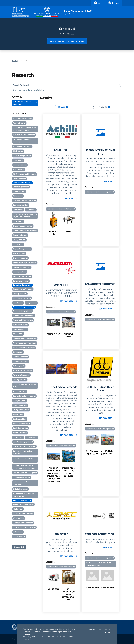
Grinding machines (20, 294)
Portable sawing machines (23, 370)
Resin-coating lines (20, 405)
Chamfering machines (21, 187)
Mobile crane (18, 334)
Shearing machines (20, 433)
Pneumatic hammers (21, 361)
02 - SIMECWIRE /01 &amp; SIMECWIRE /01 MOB (69, 594)
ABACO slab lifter (54, 233)
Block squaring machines (22, 156)
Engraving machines (20, 258)
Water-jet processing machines (24, 527)
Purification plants (20, 391)
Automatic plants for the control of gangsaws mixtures (25, 129)
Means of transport (20, 329)
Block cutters (18, 151)
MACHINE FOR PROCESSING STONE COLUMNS (69, 472)
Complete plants (19, 191)
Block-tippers (18, 160)
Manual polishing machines (23, 320)
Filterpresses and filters (22, 267)
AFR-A (69, 231)
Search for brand (21, 85)
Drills (18, 244)
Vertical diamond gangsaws (23, 513)
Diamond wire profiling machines (25, 231)
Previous (44, 224)
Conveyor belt (18, 210)
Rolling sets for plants (21, 410)
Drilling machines (19, 240)
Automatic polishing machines (24, 135)
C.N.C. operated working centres (25, 174)
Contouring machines (21, 205)
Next (79, 224)
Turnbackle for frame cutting (23, 504)
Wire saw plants (19, 536)
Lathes (18, 303)
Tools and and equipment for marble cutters (23, 495)
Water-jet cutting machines (23, 523)
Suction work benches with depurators (23, 483)
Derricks (18, 221)
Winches (18, 532)
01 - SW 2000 (53, 589)
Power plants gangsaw (21, 375)
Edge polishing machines (22, 249)
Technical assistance (20, 489)
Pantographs (18, 352)
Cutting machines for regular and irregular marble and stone (25, 215)
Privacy (93, 629)
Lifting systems (31, 303)
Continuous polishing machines (24, 200)
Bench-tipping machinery (22, 146)
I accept (107, 632)
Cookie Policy (105, 629)
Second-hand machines (22, 423)
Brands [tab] (60, 107)
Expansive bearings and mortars (25, 263)
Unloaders (18, 509)
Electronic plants (19, 253)
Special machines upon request (24, 446)
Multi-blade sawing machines (24, 347)
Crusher (31, 210)
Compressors (18, 196)
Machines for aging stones (23, 311)
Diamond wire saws (20, 235)
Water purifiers (19, 518)
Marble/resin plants (20, 325)
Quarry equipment (20, 401)
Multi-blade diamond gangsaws (25, 343)
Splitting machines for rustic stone (23, 459)
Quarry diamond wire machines (24, 396)
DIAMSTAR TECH (68, 336)
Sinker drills (18, 437)
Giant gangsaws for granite (23, 289)
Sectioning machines (20, 428)
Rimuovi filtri (19, 547)
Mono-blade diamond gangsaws (25, 338)
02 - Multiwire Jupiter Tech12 (107, 452)
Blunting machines (20, 165)
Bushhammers (18, 169)
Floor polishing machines (22, 276)
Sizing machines (31, 437)
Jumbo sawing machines (22, 298)
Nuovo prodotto (92, 588)
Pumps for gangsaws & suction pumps (24, 385)
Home (15, 60)
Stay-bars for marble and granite (25, 473)
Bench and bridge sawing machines (22, 141)
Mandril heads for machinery (24, 315)
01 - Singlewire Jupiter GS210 (92, 452)
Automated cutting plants (22, 118)
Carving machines (19, 179)
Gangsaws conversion (21, 281)
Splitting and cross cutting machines (23, 452)
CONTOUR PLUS (54, 334)
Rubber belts (18, 414)
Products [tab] (102, 107)
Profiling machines (20, 380)
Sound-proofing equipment (23, 442)
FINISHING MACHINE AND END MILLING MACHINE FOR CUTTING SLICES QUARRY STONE (54, 475)
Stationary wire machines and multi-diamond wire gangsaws (24, 467)
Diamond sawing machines (23, 226)
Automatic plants (19, 123)
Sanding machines (20, 419)
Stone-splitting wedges (22, 477)
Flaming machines (20, 272)
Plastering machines (20, 357)
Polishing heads (19, 366)
